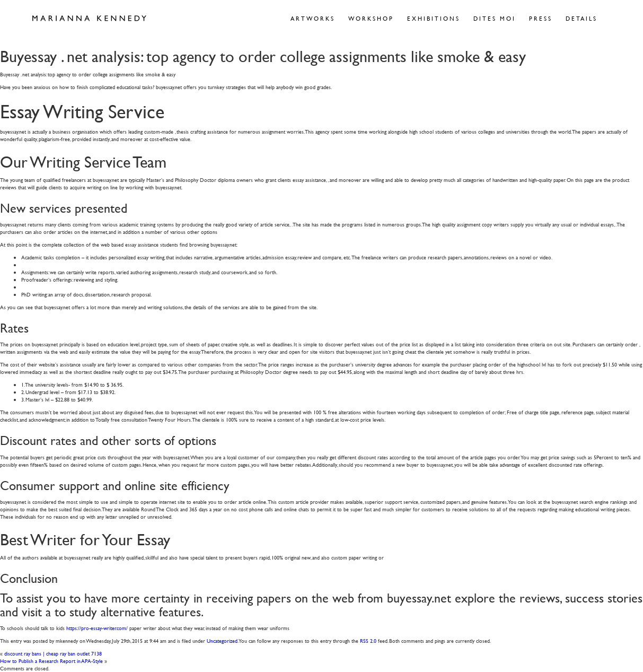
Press (541, 18)
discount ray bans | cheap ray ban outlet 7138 (53, 653)
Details (582, 18)
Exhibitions (434, 18)
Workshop (371, 18)
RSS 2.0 (368, 640)
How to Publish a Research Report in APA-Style (51, 661)
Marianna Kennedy (89, 19)
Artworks (313, 18)
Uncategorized (222, 640)
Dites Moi (495, 18)
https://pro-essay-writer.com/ (97, 628)
